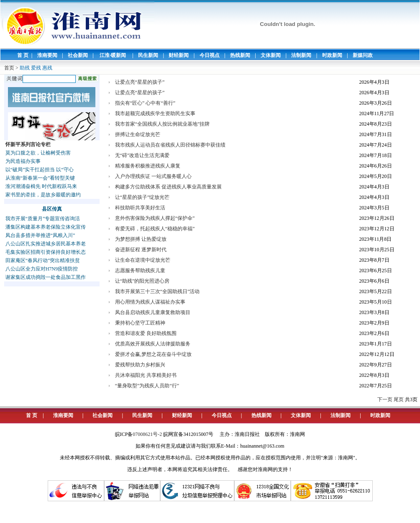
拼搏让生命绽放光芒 (138, 134)
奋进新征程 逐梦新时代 (141, 250)
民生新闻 (148, 55)
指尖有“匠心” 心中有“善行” (145, 103)
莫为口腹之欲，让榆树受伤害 (38, 153)
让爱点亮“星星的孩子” (140, 82)
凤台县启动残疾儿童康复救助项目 (153, 312)
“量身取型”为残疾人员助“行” (147, 386)
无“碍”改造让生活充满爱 (142, 155)
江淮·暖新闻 (113, 55)
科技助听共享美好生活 (140, 208)
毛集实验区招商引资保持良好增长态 (46, 252)
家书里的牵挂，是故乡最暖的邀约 (43, 195)
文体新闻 (271, 55)
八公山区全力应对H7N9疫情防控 (42, 269)
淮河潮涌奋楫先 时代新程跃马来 (41, 186)
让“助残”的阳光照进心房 (142, 281)
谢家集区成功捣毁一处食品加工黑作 (46, 277)
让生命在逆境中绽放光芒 (143, 260)
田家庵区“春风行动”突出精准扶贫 (43, 260)
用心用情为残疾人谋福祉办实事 (150, 302)
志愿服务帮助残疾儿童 (140, 271)
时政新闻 (332, 55)
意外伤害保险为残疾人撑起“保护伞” (155, 218)
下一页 (385, 399)
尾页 (399, 399)
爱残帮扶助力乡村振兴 (140, 365)
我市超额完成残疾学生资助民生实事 (155, 113)
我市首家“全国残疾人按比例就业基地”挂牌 (163, 124)
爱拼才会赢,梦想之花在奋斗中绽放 (153, 354)
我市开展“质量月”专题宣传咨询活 (43, 219)
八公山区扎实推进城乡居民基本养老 (46, 244)
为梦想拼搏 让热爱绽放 (141, 239)
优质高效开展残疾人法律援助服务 (153, 344)
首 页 (23, 55)
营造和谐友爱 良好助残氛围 (146, 333)
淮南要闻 (47, 55)
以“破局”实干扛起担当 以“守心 (40, 170)
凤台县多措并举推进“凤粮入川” (40, 235)
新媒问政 (363, 55)
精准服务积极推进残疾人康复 (148, 166)
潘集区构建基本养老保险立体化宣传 (46, 227)
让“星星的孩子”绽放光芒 (142, 197)
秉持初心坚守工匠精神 (140, 323)
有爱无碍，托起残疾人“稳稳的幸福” (155, 229)
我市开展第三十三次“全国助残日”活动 (157, 291)
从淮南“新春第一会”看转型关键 (40, 178)
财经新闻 (179, 55)
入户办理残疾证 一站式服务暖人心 (153, 176)
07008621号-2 (147, 434)
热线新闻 (240, 55)
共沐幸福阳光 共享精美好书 (146, 375)
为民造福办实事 (23, 161)
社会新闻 (78, 55)
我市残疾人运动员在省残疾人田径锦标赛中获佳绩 (170, 145)
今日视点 (210, 55)
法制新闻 (301, 55)
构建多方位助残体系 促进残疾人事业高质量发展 (168, 187)
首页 (9, 68)
